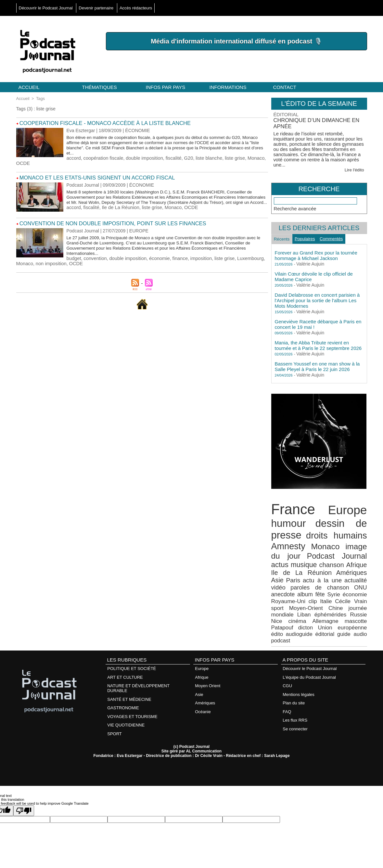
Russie (347, 592)
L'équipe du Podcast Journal (309, 644)
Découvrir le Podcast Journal (46, 8)
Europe (349, 506)
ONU (298, 574)
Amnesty (287, 538)
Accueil (29, 87)
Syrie (361, 574)
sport (291, 586)
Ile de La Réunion (118, 211)
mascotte (332, 598)
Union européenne (307, 603)
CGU (287, 652)
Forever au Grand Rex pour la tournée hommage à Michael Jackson (316, 252)
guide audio (302, 609)
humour (287, 517)
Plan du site (294, 669)
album (336, 574)
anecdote (317, 574)
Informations (228, 87)
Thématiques (100, 87)
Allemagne (304, 598)
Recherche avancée (294, 203)
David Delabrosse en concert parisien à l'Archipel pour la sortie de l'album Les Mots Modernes (317, 297)
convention (94, 260)
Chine (340, 586)
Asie (329, 561)
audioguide (355, 603)
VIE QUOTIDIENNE (126, 690)
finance (175, 260)
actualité (305, 568)
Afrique (331, 554)
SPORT (115, 698)
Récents (283, 234)
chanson (308, 554)
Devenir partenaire (97, 8)
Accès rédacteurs (136, 8)
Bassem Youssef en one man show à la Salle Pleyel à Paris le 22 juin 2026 (317, 363)
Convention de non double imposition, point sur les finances (104, 225)
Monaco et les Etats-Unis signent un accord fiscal (90, 176)
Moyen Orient (208, 652)
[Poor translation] (24, 775)
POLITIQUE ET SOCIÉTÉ (132, 636)
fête (349, 574)
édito (335, 603)
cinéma (279, 598)
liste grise (227, 157)
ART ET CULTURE (125, 644)
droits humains (337, 528)
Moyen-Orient (316, 586)
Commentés (340, 234)
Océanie (203, 677)
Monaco (248, 157)
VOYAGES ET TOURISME (132, 682)
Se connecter (295, 693)
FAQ (287, 677)
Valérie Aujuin (308, 261)
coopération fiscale (102, 157)
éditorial (280, 609)
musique (283, 554)
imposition (195, 260)
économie (155, 260)
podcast (324, 609)
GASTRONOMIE (123, 673)
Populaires (310, 234)
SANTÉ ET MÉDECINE (129, 665)
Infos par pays (166, 87)
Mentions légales (299, 660)
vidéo (327, 568)
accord (73, 157)
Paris (343, 561)
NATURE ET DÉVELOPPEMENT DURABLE (138, 655)
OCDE (23, 162)
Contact (285, 87)
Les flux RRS (295, 685)
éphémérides (323, 592)
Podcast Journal (317, 546)
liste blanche (202, 157)
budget (74, 260)
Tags (39, 98)
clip (333, 580)
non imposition (49, 265)
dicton (278, 603)
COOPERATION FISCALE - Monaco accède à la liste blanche (97, 123)
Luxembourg (242, 260)
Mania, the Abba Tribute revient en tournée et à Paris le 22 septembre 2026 (318, 342)
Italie (345, 580)
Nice (362, 592)
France (291, 505)
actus (359, 547)
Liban (300, 592)
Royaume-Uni (311, 580)
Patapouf (357, 598)
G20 (183, 157)
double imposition (141, 157)
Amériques (308, 561)
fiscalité (169, 157)
